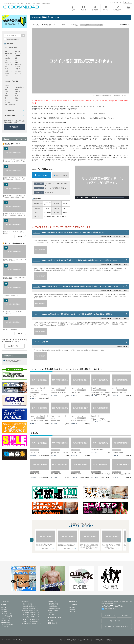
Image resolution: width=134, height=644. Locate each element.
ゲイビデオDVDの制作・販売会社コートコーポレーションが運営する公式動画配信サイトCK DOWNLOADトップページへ (21, 7)
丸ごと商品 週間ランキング (31, 613)
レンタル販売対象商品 (8, 625)
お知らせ (72, 612)
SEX (54, 184)
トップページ (5, 602)
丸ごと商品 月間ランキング (31, 615)
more (20, 237)
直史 (51, 192)
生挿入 (7, 67)
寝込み (7, 69)
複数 (58, 184)
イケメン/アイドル (10, 85)
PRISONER (48, 213)
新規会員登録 (117, 10)
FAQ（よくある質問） (55, 608)
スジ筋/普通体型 (55, 188)
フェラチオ (48, 184)
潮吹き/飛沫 (18, 65)
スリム (7, 87)
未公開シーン (8, 71)
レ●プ (16, 62)
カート (129, 10)
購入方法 (52, 615)
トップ (73, 10)
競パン (17, 96)
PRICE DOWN (6, 622)
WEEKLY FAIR (6, 620)
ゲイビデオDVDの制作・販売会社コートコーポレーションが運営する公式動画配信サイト (28, 4)
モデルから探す (9, 110)
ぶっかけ (17, 67)
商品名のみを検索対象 (13, 39)
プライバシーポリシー (116, 621)
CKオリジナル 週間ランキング (32, 619)
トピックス (72, 607)
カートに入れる (42, 175)
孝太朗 (47, 192)
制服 (63, 188)
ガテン (17, 100)
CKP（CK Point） (54, 610)
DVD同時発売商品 (7, 616)
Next (129, 540)
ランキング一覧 (27, 604)
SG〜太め (7, 102)
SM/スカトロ (8, 65)
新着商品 (5, 610)
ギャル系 (17, 91)
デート (7, 52)
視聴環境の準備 (54, 604)
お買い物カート (53, 623)
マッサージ (18, 73)
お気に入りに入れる (61, 175)
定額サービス (73, 602)
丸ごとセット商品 (7, 614)
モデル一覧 (5, 627)
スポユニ (7, 96)
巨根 (6, 89)
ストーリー (8, 62)
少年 (6, 94)
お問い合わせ (109, 615)
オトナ (47, 188)
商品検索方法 (53, 606)
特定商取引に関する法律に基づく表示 (116, 626)
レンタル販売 (73, 605)
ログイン (128, 2)
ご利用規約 (124, 615)
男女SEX (17, 56)
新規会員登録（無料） (55, 617)
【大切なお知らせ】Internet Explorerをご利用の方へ (13, 361)
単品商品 (5, 612)
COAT (64, 209)
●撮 (6, 60)
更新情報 (72, 610)
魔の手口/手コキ (9, 54)
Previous (32, 540)
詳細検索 (15, 127)
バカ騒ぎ (17, 69)
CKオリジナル (6, 618)
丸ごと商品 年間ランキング (31, 617)
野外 (16, 60)
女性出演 (7, 58)
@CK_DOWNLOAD (110, 609)
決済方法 (52, 613)
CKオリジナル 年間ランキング (32, 623)
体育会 (17, 89)
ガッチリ (7, 91)
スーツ (7, 100)
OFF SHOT (18, 71)
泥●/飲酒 (7, 73)
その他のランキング (14, 346)
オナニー (17, 52)
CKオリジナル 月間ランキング (32, 621)
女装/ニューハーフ (10, 104)
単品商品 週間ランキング (30, 606)
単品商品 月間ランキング (30, 608)
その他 (7, 75)
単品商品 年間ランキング (30, 610)
